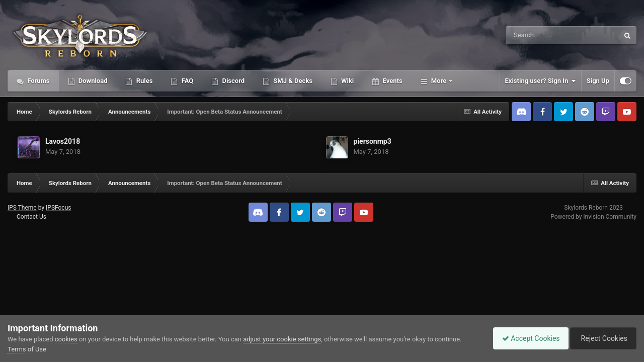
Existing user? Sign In (541, 81)
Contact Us (31, 217)
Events (391, 81)
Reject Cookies (602, 338)
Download (92, 81)
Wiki (347, 81)
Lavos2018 (63, 141)
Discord (232, 81)
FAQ (186, 81)
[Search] (537, 35)
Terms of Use (27, 349)
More (439, 81)
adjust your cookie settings (282, 339)
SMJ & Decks (292, 81)
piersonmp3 (373, 141)
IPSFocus (58, 208)
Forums (38, 81)
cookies (66, 339)
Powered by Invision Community (593, 217)
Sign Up (598, 81)
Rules (143, 81)
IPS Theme (22, 208)
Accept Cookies (526, 338)
